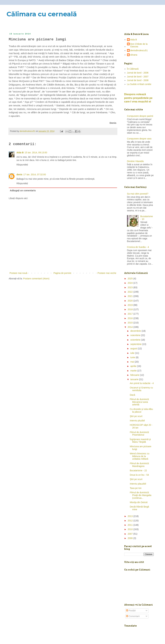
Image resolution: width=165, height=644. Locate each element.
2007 (131, 534)
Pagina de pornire (62, 273)
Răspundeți (22, 165)
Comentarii (133, 616)
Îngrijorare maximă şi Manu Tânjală (140, 441)
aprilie (134, 366)
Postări (131, 611)
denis (19, 174)
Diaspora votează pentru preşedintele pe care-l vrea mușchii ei (138, 98)
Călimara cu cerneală (42, 14)
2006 (131, 538)
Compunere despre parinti (140, 116)
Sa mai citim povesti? (138, 194)
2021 (131, 296)
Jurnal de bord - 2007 (138, 77)
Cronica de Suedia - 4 (138, 247)
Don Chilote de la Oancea (139, 45)
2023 (131, 287)
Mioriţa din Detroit (139, 502)
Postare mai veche (107, 273)
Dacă (132, 395)
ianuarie (135, 379)
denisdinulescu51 (139, 50)
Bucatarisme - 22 (138, 470)
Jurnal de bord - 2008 (138, 80)
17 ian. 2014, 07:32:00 (35, 174)
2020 (131, 301)
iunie (133, 357)
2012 (131, 521)
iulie (133, 353)
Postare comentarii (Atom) (36, 279)
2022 (131, 292)
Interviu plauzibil (138, 484)
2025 (131, 279)
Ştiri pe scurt (136, 416)
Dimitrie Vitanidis (135, 161)
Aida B (20, 153)
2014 (131, 327)
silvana (134, 55)
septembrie (136, 344)
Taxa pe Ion (136, 488)
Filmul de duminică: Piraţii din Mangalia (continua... (141, 495)
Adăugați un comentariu (23, 190)
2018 (131, 309)
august (134, 348)
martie (134, 371)
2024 (131, 283)
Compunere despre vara (139, 139)
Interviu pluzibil (137, 421)
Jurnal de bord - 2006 (138, 73)
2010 (131, 529)
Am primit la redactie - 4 (142, 383)
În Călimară (133, 69)
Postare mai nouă (18, 273)
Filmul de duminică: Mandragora (140, 465)
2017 (131, 314)
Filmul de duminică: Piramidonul (140, 434)
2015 (131, 323)
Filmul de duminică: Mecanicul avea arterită (140, 402)
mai (132, 362)
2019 (131, 305)
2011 (131, 525)
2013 (131, 516)
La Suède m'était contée (139, 84)
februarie (135, 375)
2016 (131, 318)
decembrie (136, 331)
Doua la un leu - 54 (139, 475)
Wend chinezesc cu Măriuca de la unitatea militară (140, 456)
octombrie (136, 340)
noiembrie (136, 335)
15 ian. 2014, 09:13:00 (36, 153)
